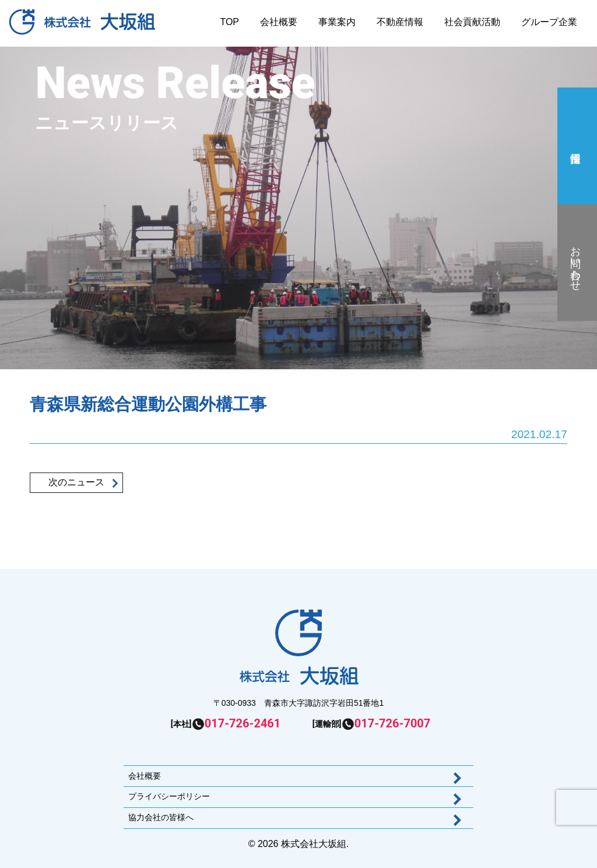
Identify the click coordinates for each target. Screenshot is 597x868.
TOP (229, 22)
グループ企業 (549, 22)
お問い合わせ (575, 262)
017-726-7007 (393, 723)
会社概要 (279, 22)
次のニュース (76, 482)
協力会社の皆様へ (161, 817)
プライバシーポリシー (169, 796)
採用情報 (576, 146)
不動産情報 (400, 22)
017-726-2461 (243, 723)
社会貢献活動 (472, 22)
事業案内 (337, 22)
